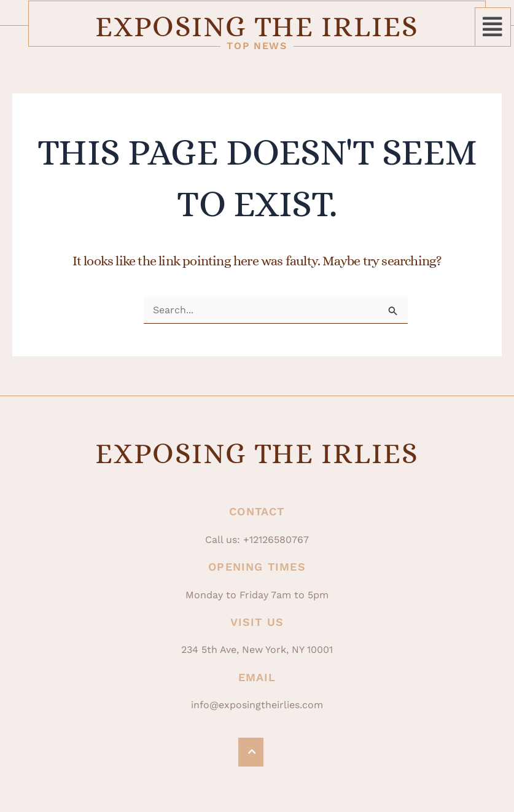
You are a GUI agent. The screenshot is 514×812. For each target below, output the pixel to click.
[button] (493, 27)
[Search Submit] (393, 311)
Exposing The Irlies (257, 26)
